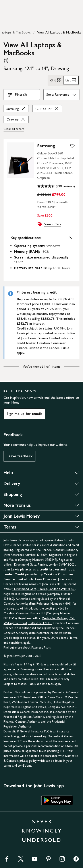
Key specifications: (41, 238)
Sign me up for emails (24, 414)
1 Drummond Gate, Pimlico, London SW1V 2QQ (44, 565)
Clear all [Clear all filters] (14, 129)
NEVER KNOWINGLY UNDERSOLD (42, 831)
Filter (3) (17, 95)
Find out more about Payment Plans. (27, 648)
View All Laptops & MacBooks (59, 32)
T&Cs (32, 684)
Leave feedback (19, 456)
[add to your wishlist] (72, 146)
